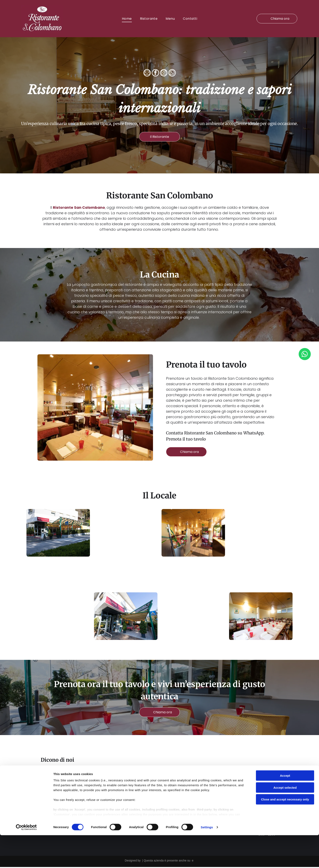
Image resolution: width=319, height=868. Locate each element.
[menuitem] (127, 19)
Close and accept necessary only (285, 832)
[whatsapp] (172, 74)
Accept (285, 808)
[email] (147, 74)
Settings (207, 860)
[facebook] (155, 74)
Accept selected (285, 820)
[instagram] (164, 74)
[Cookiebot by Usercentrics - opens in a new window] (26, 860)
